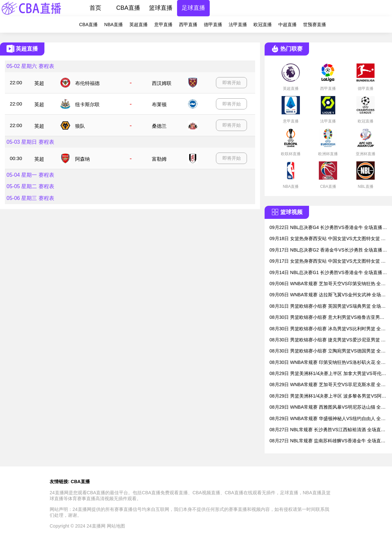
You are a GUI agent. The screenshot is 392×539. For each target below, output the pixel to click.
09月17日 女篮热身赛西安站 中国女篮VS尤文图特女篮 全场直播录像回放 (328, 261)
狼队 (80, 126)
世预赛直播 (315, 24)
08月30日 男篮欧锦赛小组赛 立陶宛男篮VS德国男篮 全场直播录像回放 (328, 351)
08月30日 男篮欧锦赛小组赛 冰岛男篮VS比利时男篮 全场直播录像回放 (328, 329)
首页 (95, 8)
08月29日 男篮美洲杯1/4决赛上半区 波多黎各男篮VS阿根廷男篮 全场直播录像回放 (328, 396)
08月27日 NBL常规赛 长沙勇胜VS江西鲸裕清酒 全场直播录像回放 (327, 430)
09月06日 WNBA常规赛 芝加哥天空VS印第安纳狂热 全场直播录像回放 (328, 284)
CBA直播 (128, 8)
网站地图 (116, 526)
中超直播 (287, 24)
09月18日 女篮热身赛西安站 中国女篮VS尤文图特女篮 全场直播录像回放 (328, 239)
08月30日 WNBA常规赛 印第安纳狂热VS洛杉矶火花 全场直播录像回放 (328, 363)
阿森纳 (82, 159)
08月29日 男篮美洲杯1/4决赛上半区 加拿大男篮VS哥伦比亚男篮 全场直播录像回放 (328, 374)
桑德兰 (159, 126)
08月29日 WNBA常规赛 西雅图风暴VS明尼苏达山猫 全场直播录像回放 (328, 408)
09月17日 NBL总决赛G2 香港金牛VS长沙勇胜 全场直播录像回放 (328, 250)
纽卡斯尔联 (87, 104)
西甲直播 (188, 24)
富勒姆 (159, 159)
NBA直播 (114, 24)
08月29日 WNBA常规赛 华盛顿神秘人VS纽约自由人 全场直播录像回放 (328, 419)
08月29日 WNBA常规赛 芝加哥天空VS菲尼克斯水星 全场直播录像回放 (328, 385)
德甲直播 (213, 24)
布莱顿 (159, 104)
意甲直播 (163, 24)
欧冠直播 (263, 24)
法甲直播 (238, 24)
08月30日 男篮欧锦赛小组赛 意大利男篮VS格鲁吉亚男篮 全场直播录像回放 (327, 318)
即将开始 (232, 83)
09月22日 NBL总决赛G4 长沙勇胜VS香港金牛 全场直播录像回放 (328, 228)
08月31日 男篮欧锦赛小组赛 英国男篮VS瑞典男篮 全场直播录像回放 (328, 307)
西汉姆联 (162, 83)
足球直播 (193, 8)
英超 (39, 83)
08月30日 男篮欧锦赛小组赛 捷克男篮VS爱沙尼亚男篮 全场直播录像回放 (328, 340)
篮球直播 (161, 8)
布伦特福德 (87, 83)
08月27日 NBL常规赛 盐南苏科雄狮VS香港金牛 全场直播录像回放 (327, 441)
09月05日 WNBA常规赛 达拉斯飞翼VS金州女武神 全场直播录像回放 (328, 295)
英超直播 (139, 24)
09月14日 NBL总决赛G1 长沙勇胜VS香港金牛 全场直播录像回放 (328, 273)
